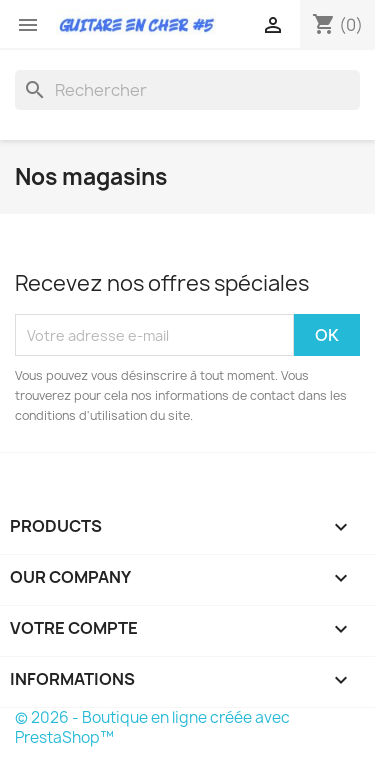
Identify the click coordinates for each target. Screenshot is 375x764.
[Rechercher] (187, 90)
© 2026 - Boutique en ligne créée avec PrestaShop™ (152, 727)
